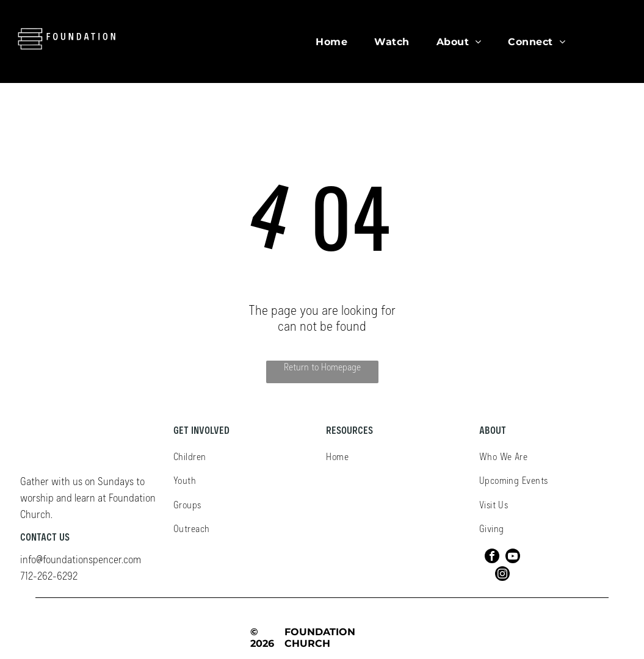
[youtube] (513, 557)
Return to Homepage (322, 366)
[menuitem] (331, 41)
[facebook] (492, 557)
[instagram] (502, 575)
